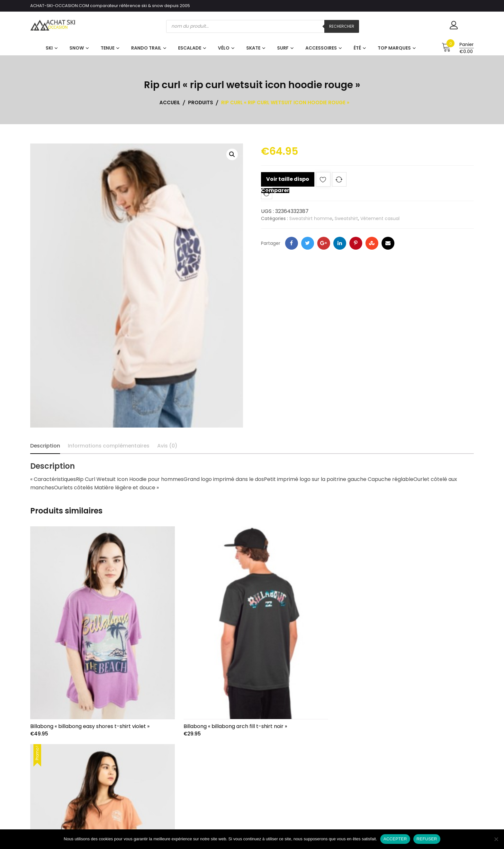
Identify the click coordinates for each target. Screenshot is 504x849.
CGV (430, 791)
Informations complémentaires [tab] (109, 446)
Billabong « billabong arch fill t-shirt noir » (233, 723)
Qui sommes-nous (429, 779)
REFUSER (427, 839)
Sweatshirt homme (311, 218)
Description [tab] (45, 446)
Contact (429, 804)
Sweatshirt (346, 218)
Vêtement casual (380, 218)
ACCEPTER (395, 839)
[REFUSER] (496, 839)
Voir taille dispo (288, 179)
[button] (232, 154)
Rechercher (342, 26)
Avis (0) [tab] (167, 446)
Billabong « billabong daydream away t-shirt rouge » (397, 723)
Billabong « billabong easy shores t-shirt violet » (90, 723)
